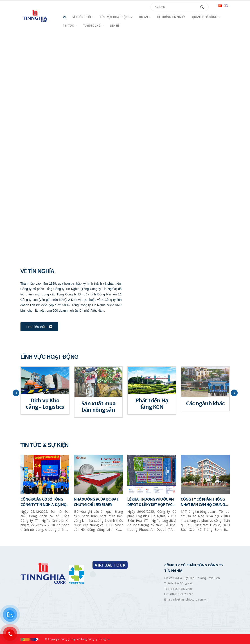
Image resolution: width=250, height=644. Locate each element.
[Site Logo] (35, 16)
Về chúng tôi (82, 17)
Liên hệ (115, 26)
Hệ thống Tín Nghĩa (171, 17)
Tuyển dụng (92, 26)
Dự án (143, 17)
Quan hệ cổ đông (205, 17)
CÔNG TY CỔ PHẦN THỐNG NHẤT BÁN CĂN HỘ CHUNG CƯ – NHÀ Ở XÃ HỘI (203, 502)
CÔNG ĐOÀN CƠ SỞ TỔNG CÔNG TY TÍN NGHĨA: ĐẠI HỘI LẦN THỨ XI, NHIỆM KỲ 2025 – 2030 (44, 502)
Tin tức (68, 26)
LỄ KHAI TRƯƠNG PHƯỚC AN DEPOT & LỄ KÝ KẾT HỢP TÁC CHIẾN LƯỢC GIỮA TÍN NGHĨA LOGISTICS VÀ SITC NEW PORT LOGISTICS (151, 502)
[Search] (202, 7)
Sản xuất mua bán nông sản (98, 406)
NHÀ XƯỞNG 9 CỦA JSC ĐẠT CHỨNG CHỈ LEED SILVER (96, 502)
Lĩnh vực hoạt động (115, 17)
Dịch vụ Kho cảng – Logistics (45, 403)
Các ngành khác (205, 403)
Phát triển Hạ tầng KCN (152, 403)
